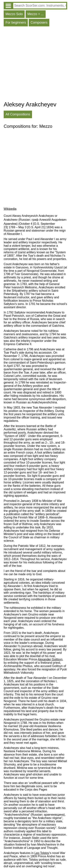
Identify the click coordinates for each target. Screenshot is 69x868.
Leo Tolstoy (42, 853)
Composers (39, 22)
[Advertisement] (34, 65)
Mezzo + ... (36, 14)
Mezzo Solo (14, 14)
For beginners (16, 22)
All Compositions (18, 114)
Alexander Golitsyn (50, 659)
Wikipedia (10, 209)
